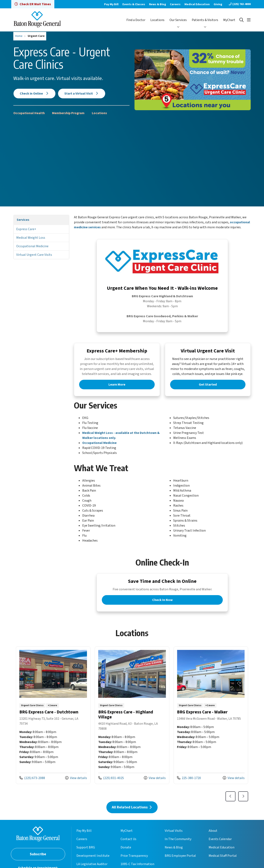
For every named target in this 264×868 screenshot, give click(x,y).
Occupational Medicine (32, 246)
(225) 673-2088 (32, 785)
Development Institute (93, 863)
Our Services (178, 20)
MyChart (229, 20)
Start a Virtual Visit (82, 94)
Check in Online (34, 94)
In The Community (178, 846)
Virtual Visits (174, 838)
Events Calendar (220, 846)
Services (23, 220)
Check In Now (162, 605)
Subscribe (38, 861)
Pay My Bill (111, 4)
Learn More (117, 388)
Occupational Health (29, 113)
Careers (175, 4)
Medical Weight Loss (31, 238)
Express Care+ (26, 229)
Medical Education (197, 4)
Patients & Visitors (205, 20)
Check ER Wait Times (33, 4)
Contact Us (128, 846)
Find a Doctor (136, 20)
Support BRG (86, 855)
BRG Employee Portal (180, 863)
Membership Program (68, 113)
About (213, 838)
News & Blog (158, 4)
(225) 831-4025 (111, 785)
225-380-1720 (189, 785)
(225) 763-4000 (240, 4)
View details (76, 785)
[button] (249, 20)
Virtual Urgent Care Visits (34, 255)
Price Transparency (134, 863)
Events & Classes (134, 4)
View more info (53, 722)
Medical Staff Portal (223, 863)
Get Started (208, 388)
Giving (218, 4)
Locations (157, 20)
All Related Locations (132, 815)
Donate (126, 855)
